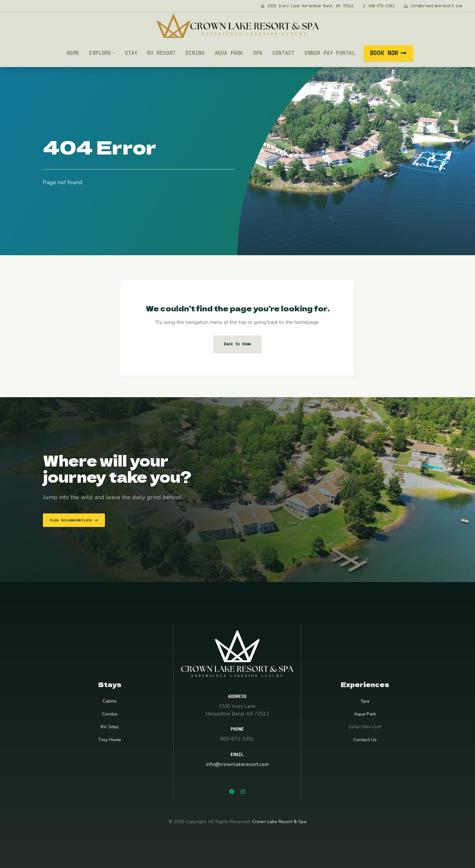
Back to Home (238, 344)
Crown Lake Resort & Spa (279, 822)
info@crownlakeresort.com (237, 764)
